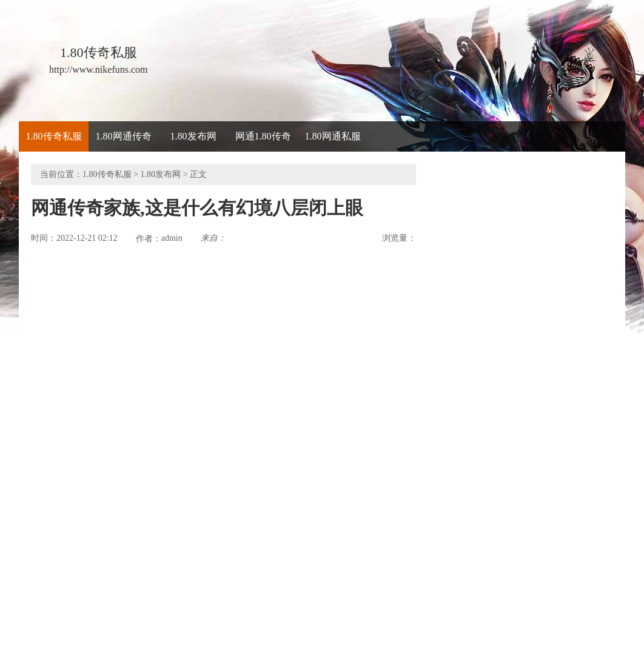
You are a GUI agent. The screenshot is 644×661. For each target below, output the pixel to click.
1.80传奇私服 (54, 136)
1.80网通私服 (333, 136)
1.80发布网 (193, 136)
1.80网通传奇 (124, 136)
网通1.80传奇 (263, 136)
